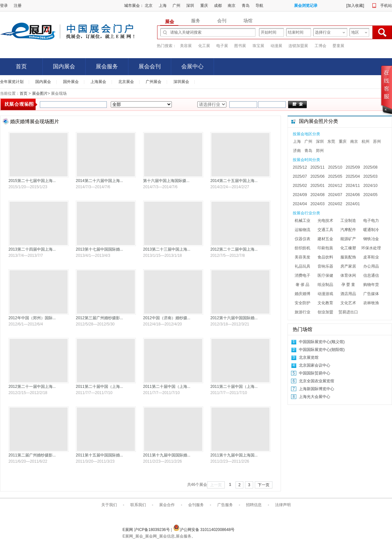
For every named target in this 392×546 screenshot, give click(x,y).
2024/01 (353, 204)
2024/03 (317, 204)
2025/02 (300, 186)
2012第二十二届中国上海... (234, 249)
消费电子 (302, 275)
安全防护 (302, 303)
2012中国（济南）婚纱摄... (167, 318)
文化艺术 (348, 303)
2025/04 (353, 176)
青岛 (246, 6)
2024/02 (335, 204)
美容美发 (302, 257)
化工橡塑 (348, 248)
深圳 (190, 6)
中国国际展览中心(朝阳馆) (322, 350)
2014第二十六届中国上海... (99, 181)
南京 (232, 6)
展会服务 (107, 66)
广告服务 (225, 505)
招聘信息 (254, 505)
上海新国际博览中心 (317, 389)
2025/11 (317, 167)
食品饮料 (325, 257)
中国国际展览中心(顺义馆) (322, 342)
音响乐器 (325, 266)
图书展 (240, 46)
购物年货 (371, 285)
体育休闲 (348, 275)
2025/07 (300, 176)
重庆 (204, 6)
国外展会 (71, 82)
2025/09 (353, 167)
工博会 (320, 46)
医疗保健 (325, 275)
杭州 (366, 141)
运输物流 (302, 230)
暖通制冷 (371, 230)
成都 (218, 6)
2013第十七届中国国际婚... (99, 249)
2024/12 (335, 186)
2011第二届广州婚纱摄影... (32, 455)
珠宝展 (258, 46)
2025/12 (300, 167)
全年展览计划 (12, 82)
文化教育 (325, 303)
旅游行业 (302, 312)
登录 (4, 6)
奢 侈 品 (303, 285)
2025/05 (335, 176)
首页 (21, 66)
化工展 (204, 46)
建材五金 (325, 239)
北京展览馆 (309, 357)
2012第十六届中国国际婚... (234, 318)
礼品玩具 (302, 266)
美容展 (186, 46)
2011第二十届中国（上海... (99, 387)
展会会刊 (150, 66)
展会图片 (39, 93)
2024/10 (370, 186)
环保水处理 (371, 248)
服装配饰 (348, 257)
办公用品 (371, 266)
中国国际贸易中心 (315, 373)
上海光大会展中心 (315, 397)
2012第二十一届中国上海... (32, 387)
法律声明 (283, 505)
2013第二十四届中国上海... (32, 249)
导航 (259, 6)
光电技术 (325, 221)
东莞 (331, 141)
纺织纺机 (302, 248)
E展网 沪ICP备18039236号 (147, 530)
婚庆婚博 (302, 294)
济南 (297, 151)
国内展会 (64, 66)
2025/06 (317, 176)
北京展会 (126, 82)
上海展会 (98, 82)
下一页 (264, 485)
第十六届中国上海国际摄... (166, 181)
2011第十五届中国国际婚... (99, 455)
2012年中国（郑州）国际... (32, 318)
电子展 (222, 46)
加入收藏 (355, 6)
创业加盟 (325, 312)
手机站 (386, 6)
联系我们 (138, 505)
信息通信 (371, 275)
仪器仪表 (302, 239)
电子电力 (371, 221)
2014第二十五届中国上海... (234, 181)
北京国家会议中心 (315, 365)
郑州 (320, 151)
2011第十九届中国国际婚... (167, 455)
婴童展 (338, 46)
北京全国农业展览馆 (317, 381)
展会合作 (167, 505)
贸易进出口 (348, 312)
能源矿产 (348, 239)
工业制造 (348, 221)
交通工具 (325, 230)
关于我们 (109, 505)
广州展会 (154, 82)
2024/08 (317, 195)
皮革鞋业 (371, 257)
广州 (176, 6)
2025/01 (317, 186)
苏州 (377, 141)
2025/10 (335, 167)
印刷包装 (325, 248)
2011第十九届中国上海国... (234, 455)
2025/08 (370, 167)
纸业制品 (325, 285)
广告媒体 (371, 294)
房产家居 (348, 266)
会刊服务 (196, 505)
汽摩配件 (348, 230)
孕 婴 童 (348, 285)
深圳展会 (181, 82)
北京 (149, 6)
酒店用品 (348, 294)
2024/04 (300, 204)
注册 (18, 6)
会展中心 (192, 66)
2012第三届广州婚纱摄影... (99, 318)
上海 (163, 6)
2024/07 (335, 195)
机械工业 (302, 221)
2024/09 (300, 195)
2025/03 (370, 176)
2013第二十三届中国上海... (167, 249)
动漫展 (276, 46)
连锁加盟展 (298, 46)
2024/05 (370, 195)
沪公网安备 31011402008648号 (204, 530)
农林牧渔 (371, 303)
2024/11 (353, 186)
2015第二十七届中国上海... (32, 181)
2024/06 (353, 195)
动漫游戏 (325, 294)
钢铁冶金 (371, 239)
